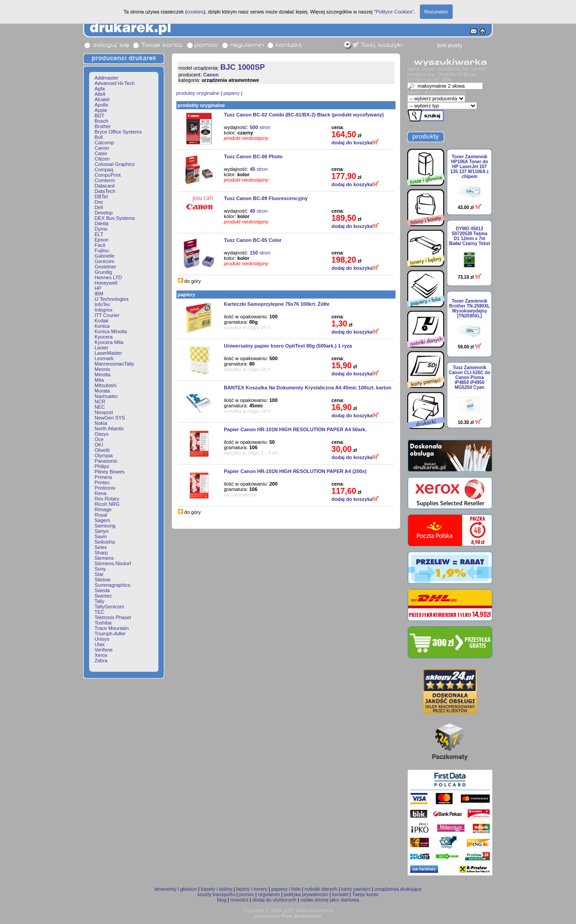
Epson (101, 240)
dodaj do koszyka (355, 143)
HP (98, 288)
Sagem (102, 520)
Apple (101, 110)
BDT (99, 116)
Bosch (101, 121)
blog (222, 900)
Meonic (102, 369)
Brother (103, 126)
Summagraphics (112, 585)
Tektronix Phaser (113, 617)
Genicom (104, 261)
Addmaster (106, 78)
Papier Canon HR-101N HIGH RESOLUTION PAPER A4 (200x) (295, 471)
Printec (102, 482)
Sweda (102, 590)
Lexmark (104, 358)
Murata (102, 391)
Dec (99, 202)
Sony (100, 569)
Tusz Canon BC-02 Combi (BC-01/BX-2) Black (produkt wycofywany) (304, 115)
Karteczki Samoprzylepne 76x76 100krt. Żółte (277, 304)
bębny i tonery (252, 889)
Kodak (101, 321)
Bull (99, 137)
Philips (102, 466)
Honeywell (106, 283)
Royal (101, 515)
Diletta (101, 223)
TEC (99, 612)
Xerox (101, 655)
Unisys (102, 639)
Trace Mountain (112, 628)
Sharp (101, 553)
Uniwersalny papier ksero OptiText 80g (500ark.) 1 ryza (288, 346)
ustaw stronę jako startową (330, 900)
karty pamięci (356, 889)
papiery (232, 93)
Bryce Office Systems (118, 132)
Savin (101, 536)
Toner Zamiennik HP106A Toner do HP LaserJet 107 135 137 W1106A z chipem (470, 167)
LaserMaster (108, 353)
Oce (99, 439)
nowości (239, 900)
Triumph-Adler (110, 634)
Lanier (101, 348)
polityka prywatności (306, 894)
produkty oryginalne (198, 93)
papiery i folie (286, 889)
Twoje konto (366, 894)
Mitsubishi (106, 385)
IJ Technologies (112, 299)
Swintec (103, 596)
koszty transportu (216, 894)
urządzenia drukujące (398, 889)
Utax (100, 644)
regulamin (269, 894)
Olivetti (102, 450)
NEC (100, 407)
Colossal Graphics (115, 164)
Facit (100, 245)
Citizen (102, 159)
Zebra (101, 661)
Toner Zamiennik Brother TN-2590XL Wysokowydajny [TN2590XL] (470, 308)
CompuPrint (108, 175)
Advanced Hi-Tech (115, 83)
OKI (99, 445)
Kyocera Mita (109, 342)
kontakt (340, 894)
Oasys (101, 434)
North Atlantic (109, 429)
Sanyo (101, 531)
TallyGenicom (109, 607)
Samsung (105, 526)
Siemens (104, 558)
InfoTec (102, 304)
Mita (99, 380)
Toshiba (103, 623)
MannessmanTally (114, 364)
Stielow (102, 580)
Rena (100, 493)
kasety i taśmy (216, 889)
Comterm (105, 180)
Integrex (103, 310)
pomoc (247, 894)
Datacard (105, 186)
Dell (99, 207)
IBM (99, 294)
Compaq (104, 170)
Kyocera (103, 337)
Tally (99, 601)
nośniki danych (321, 889)
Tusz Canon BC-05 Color (253, 240)
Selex (101, 547)
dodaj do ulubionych (274, 900)
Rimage (103, 509)
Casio (101, 153)
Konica (102, 326)
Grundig (103, 272)
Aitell (100, 94)
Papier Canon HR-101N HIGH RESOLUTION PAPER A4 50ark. (295, 429)
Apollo (101, 105)
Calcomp (104, 143)
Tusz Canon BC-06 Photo (254, 156)
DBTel (101, 196)
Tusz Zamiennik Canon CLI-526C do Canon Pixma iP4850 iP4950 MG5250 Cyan (469, 377)
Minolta (102, 375)
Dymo (101, 229)
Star (99, 574)
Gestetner (105, 267)
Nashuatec (106, 396)
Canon (102, 148)
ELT (99, 234)
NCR (100, 402)
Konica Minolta (111, 331)
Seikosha (105, 542)
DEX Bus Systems (115, 218)
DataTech (105, 191)
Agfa (100, 89)
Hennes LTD (108, 277)
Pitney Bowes (110, 472)
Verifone (103, 650)
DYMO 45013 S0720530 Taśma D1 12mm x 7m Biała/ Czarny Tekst (470, 236)
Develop (103, 213)
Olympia (103, 455)
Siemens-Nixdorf (113, 563)
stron (260, 127)
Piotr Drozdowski (301, 916)
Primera (103, 477)
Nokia (101, 423)
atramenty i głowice (175, 889)
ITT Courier (107, 315)
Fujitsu (102, 250)
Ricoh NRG (107, 504)
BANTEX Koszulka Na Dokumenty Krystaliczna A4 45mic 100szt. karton (308, 388)
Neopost (104, 412)
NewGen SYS (110, 418)
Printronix (105, 488)
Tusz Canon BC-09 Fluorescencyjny (266, 198)
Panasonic (106, 461)
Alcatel (102, 99)
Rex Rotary (107, 499)
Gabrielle (104, 256)
